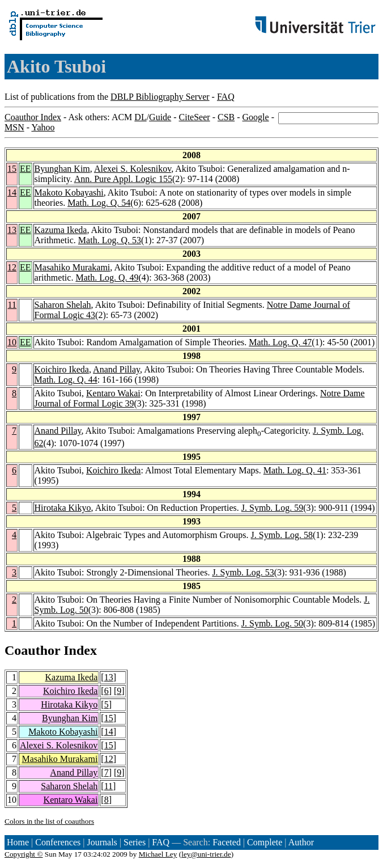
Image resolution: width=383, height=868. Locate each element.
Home (18, 842)
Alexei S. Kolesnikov (133, 169)
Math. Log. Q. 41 (295, 470)
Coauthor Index (33, 117)
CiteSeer (195, 117)
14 (12, 192)
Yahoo (43, 127)
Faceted (227, 842)
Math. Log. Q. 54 (99, 203)
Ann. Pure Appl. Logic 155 (123, 179)
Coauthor (32, 650)
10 (12, 342)
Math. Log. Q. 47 (280, 342)
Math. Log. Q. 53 (110, 240)
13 (12, 230)
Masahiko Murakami (73, 267)
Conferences (58, 842)
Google (256, 117)
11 (12, 305)
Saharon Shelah (63, 305)
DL (140, 117)
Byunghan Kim (62, 169)
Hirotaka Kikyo (63, 508)
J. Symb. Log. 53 (243, 572)
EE (25, 169)
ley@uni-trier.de (206, 854)
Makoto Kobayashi (69, 192)
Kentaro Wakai (113, 393)
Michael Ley (158, 854)
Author (301, 842)
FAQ (226, 97)
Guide (160, 117)
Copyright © (24, 854)
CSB (226, 117)
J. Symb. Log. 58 (282, 535)
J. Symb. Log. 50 (272, 623)
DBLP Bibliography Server (160, 97)
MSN (14, 127)
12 (12, 267)
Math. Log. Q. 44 (66, 380)
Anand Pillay (116, 369)
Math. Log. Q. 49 (107, 278)
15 (12, 169)
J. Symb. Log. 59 (272, 508)
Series (135, 842)
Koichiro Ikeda (62, 369)
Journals (102, 842)
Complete (265, 842)
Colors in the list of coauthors (49, 821)
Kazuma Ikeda (61, 230)
